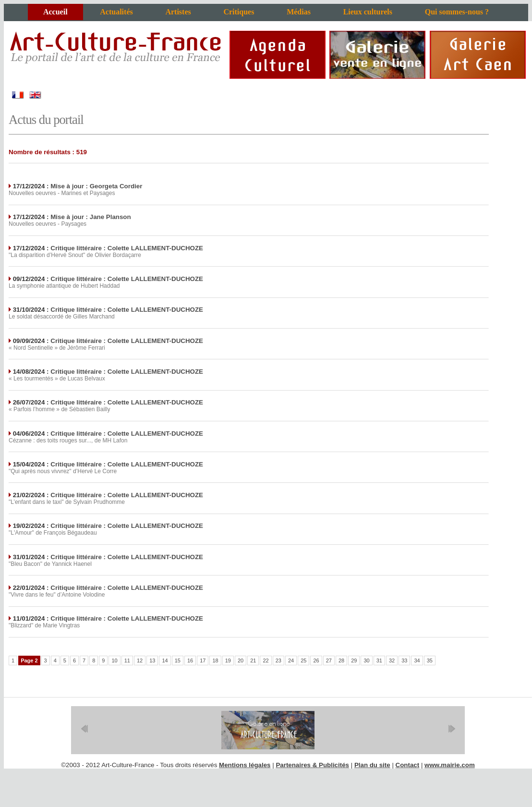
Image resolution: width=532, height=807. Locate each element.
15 (178, 660)
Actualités (116, 12)
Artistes (178, 12)
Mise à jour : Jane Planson (91, 217)
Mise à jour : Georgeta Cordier (96, 186)
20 (241, 660)
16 (190, 660)
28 (341, 660)
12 (140, 660)
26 (316, 660)
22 (266, 660)
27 (329, 660)
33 (404, 660)
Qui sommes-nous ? (457, 12)
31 (379, 660)
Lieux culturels (368, 12)
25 (303, 660)
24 (291, 660)
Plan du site (372, 765)
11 (127, 660)
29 (354, 660)
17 (203, 660)
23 (278, 660)
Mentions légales (245, 765)
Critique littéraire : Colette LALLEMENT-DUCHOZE (127, 248)
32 (392, 660)
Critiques (239, 12)
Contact (408, 765)
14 (165, 660)
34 (417, 660)
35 (430, 660)
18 (215, 660)
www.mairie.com (450, 765)
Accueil (55, 12)
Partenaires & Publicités (312, 765)
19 (228, 660)
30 (366, 660)
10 (114, 660)
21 (253, 660)
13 (152, 660)
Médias (299, 12)
